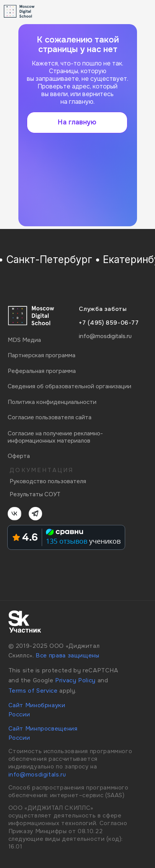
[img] (136, 11)
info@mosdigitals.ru (37, 775)
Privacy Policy (75, 680)
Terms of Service (33, 691)
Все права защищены (67, 655)
